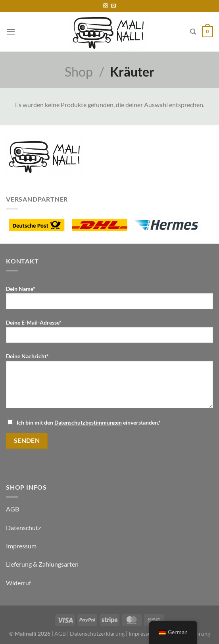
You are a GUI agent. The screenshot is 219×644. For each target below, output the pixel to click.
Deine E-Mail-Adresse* (109, 334)
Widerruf (18, 583)
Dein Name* (109, 300)
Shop (79, 72)
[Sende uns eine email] (113, 6)
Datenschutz (23, 528)
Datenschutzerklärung (97, 633)
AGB (12, 509)
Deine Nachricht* (109, 384)
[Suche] (193, 32)
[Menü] (11, 32)
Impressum (21, 546)
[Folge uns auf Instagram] (106, 6)
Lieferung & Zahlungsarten (42, 564)
